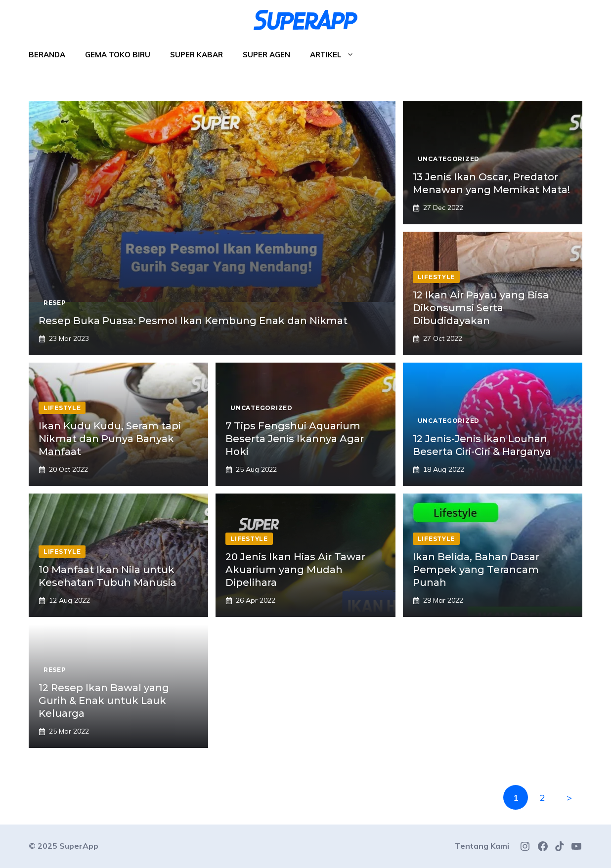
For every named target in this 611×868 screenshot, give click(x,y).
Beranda (47, 55)
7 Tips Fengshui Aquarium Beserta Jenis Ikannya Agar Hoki (295, 439)
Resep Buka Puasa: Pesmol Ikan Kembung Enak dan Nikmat (193, 321)
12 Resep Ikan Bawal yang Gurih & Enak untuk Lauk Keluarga (104, 701)
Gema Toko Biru (118, 55)
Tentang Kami (482, 846)
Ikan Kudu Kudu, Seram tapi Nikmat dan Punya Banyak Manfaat (110, 439)
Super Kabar (196, 55)
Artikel (337, 55)
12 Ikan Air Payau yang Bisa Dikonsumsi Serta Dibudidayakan (481, 308)
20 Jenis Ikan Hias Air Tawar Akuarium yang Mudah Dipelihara (295, 570)
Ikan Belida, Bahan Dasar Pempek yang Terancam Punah (476, 570)
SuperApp (79, 846)
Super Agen (266, 55)
